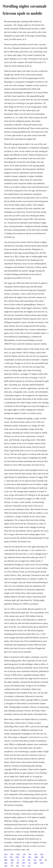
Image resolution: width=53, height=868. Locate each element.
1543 (17, 857)
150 (24, 854)
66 (46, 860)
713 (23, 860)
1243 (29, 857)
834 (41, 860)
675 (29, 866)
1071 (24, 863)
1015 (42, 863)
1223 (6, 854)
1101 (42, 854)
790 (11, 857)
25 (18, 860)
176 (23, 866)
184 (35, 860)
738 (12, 863)
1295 (6, 863)
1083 (12, 860)
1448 (36, 857)
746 (23, 857)
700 (18, 863)
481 (18, 866)
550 (12, 854)
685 (29, 860)
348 (42, 857)
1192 (6, 866)
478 (12, 866)
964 (36, 854)
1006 (6, 860)
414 (30, 854)
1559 (18, 854)
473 (5, 857)
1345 (35, 863)
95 (29, 863)
